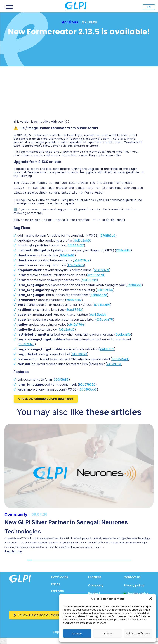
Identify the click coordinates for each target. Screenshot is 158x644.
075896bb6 (88, 390)
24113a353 (114, 364)
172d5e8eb (76, 265)
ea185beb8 (98, 315)
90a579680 (87, 385)
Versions (70, 22)
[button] (151, 599)
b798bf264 (102, 305)
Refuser (108, 633)
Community (16, 514)
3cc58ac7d (96, 275)
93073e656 (105, 290)
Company (96, 585)
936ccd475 (105, 320)
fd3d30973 (79, 354)
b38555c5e (99, 295)
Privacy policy (134, 585)
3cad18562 (74, 310)
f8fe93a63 (67, 255)
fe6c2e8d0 (67, 330)
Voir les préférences (138, 633)
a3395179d (89, 280)
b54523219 (101, 270)
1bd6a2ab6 (82, 241)
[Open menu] (9, 7)
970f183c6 (108, 236)
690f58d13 (61, 380)
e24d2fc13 (107, 349)
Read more (13, 551)
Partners (58, 591)
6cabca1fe (123, 335)
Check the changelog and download (46, 399)
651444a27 (76, 245)
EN (149, 7)
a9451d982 (74, 300)
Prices (56, 584)
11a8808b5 (134, 285)
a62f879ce (82, 260)
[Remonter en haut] (4, 641)
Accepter (77, 633)
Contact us (132, 577)
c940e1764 (76, 325)
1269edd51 (123, 250)
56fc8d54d (120, 359)
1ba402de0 (27, 344)
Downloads (60, 577)
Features (95, 577)
